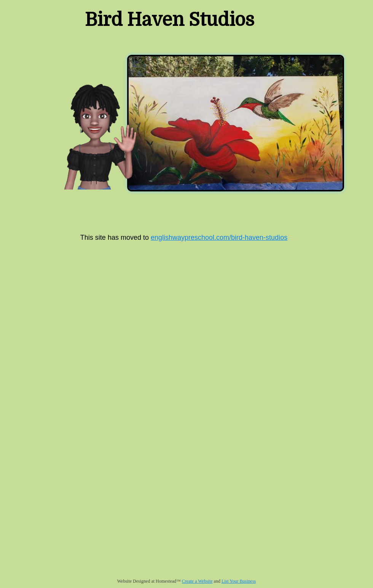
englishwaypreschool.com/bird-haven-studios (219, 237)
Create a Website (197, 581)
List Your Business (239, 581)
